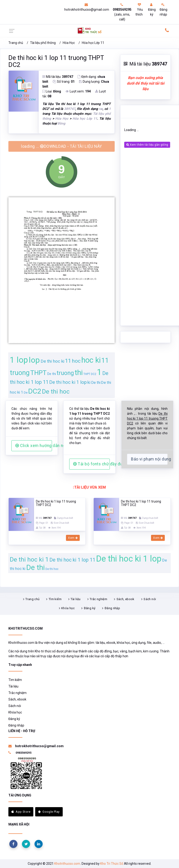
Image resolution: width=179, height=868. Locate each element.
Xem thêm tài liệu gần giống (147, 145)
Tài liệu (76, 599)
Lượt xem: (78, 91)
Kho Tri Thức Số (112, 864)
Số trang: (64, 82)
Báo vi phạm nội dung (149, 459)
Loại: (52, 91)
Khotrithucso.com (67, 864)
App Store (21, 812)
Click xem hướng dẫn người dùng (34, 446)
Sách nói (150, 599)
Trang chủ (16, 43)
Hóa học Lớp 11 (93, 43)
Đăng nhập (164, 10)
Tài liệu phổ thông (43, 43)
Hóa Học (69, 43)
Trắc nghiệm (98, 599)
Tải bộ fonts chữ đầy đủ (91, 464)
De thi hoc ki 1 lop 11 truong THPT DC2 (56, 61)
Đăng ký (152, 10)
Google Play (49, 812)
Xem (73, 538)
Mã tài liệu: (58, 77)
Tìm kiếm (55, 599)
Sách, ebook (126, 599)
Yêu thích (139, 10)
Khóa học (68, 608)
